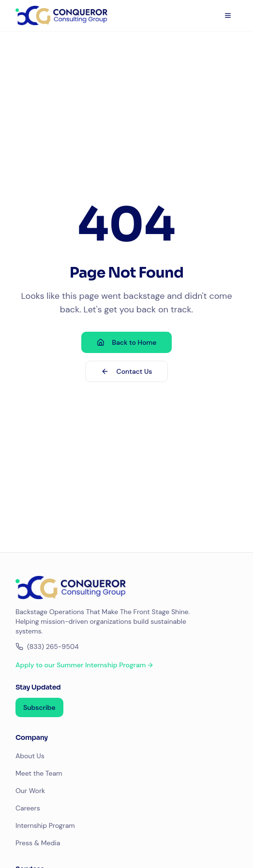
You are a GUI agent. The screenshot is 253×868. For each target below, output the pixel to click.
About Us (30, 756)
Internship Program (45, 825)
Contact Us (127, 371)
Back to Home (127, 342)
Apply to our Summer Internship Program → (84, 665)
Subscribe (39, 707)
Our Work (30, 791)
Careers (28, 808)
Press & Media (38, 843)
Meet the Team (39, 773)
